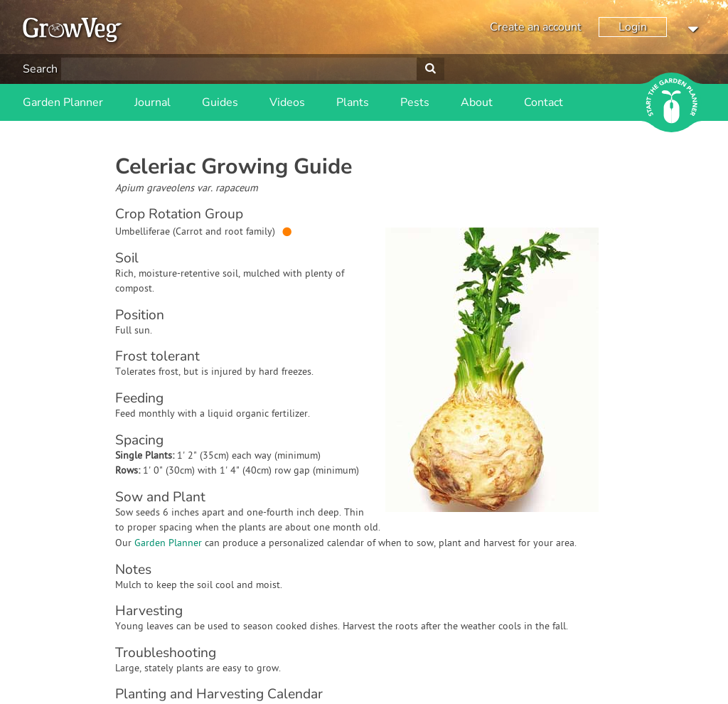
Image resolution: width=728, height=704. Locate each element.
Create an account (536, 27)
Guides (220, 102)
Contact (544, 102)
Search (40, 69)
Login (633, 27)
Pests (415, 102)
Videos (287, 102)
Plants (353, 102)
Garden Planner (63, 102)
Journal (152, 102)
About (477, 102)
